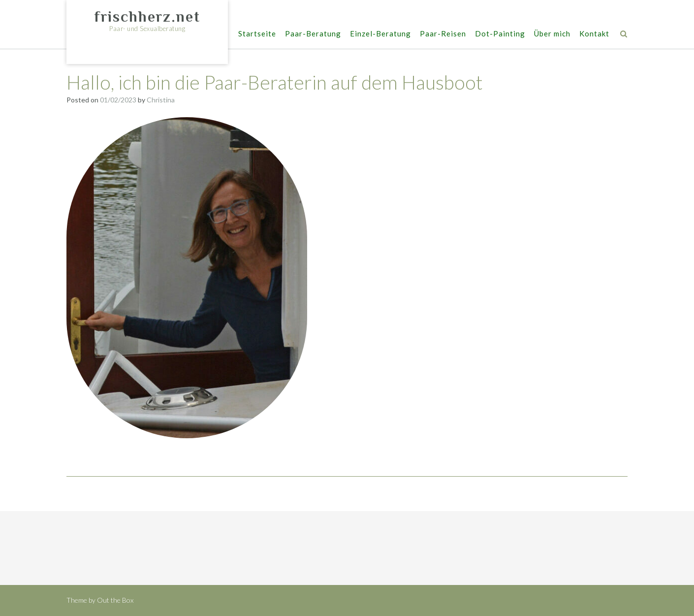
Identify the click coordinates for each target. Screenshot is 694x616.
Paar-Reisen (443, 34)
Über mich (552, 34)
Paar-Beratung (313, 34)
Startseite (257, 34)
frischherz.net (147, 17)
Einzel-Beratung (380, 34)
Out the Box (115, 600)
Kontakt (594, 34)
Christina (161, 100)
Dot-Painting (500, 34)
